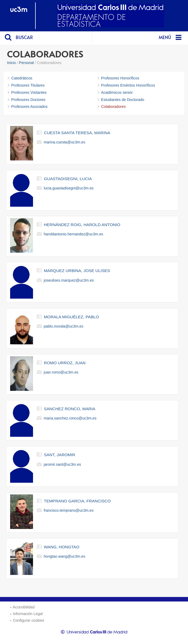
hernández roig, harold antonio (82, 225)
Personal (26, 63)
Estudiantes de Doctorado (123, 100)
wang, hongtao (62, 547)
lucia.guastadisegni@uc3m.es (69, 188)
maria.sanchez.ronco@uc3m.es (70, 418)
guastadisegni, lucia (68, 179)
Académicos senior (117, 92)
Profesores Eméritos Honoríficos (128, 85)
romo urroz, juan (65, 363)
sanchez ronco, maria (70, 409)
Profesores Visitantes (29, 92)
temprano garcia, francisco (77, 501)
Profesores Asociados (29, 107)
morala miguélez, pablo (71, 317)
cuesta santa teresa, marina (77, 133)
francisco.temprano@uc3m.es (69, 510)
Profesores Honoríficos (120, 78)
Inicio (11, 63)
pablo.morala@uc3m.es (64, 326)
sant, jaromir (60, 455)
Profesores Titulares (28, 85)
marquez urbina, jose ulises (77, 271)
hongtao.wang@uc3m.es (64, 556)
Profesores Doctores (28, 100)
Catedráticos (22, 78)
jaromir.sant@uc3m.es (62, 464)
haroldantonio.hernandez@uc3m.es (73, 234)
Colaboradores (113, 107)
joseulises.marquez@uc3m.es (69, 280)
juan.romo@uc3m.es (61, 372)
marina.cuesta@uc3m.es (64, 142)
